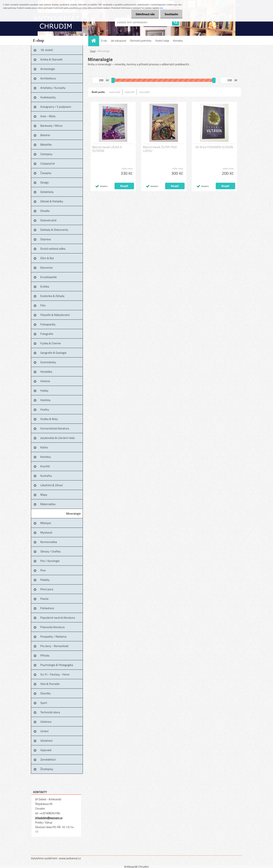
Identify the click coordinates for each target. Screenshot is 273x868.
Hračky (45, 409)
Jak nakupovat (119, 41)
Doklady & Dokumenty (54, 230)
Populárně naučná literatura (58, 618)
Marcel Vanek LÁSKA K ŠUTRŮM (107, 149)
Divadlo (45, 211)
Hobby (44, 390)
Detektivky (47, 192)
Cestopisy (46, 154)
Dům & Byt (47, 258)
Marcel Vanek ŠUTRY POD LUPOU (160, 149)
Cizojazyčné (48, 163)
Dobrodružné (48, 220)
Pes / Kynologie (50, 561)
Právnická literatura (53, 627)
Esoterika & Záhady (52, 296)
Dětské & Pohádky (52, 201)
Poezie (45, 599)
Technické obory (50, 712)
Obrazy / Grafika (51, 551)
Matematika (48, 504)
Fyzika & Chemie (51, 343)
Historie (45, 381)
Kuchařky (46, 476)
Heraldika (46, 372)
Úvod (93, 51)
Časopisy (46, 173)
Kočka (44, 447)
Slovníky (46, 693)
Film (43, 305)
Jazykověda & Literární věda (58, 438)
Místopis (46, 523)
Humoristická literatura (55, 428)
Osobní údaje (162, 41)
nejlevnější (115, 92)
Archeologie (48, 69)
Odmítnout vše (144, 14)
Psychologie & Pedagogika (57, 665)
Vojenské (46, 750)
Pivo (43, 570)
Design (45, 182)
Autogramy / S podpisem (56, 107)
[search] (176, 22)
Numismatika (49, 542)
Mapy (44, 495)
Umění (44, 731)
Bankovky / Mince (51, 126)
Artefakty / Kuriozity (53, 88)
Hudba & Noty (49, 419)
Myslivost (46, 532)
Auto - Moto (48, 116)
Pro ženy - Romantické (54, 646)
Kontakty (178, 41)
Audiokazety (48, 97)
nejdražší (130, 92)
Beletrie (45, 135)
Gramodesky (48, 362)
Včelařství (46, 741)
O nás (104, 41)
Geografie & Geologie (53, 353)
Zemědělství (48, 759)
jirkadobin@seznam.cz (49, 818)
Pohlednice (47, 608)
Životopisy (47, 769)
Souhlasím (171, 14)
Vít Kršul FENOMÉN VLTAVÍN (214, 147)
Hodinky (45, 400)
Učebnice (46, 722)
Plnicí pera (47, 589)
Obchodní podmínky (141, 41)
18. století (47, 50)
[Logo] (56, 22)
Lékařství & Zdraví (52, 485)
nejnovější (144, 92)
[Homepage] (95, 41)
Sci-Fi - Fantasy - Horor (55, 674)
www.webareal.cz (70, 858)
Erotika (45, 286)
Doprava (46, 239)
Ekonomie (47, 268)
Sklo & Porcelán (50, 684)
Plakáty (45, 580)
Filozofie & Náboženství (55, 315)
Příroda (45, 655)
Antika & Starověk (52, 59)
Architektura (48, 78)
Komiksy (46, 457)
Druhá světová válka (53, 249)
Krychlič (45, 466)
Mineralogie (73, 513)
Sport (44, 703)
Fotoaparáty (48, 324)
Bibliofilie (46, 145)
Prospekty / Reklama (53, 636)
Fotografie (47, 334)
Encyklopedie (49, 277)
